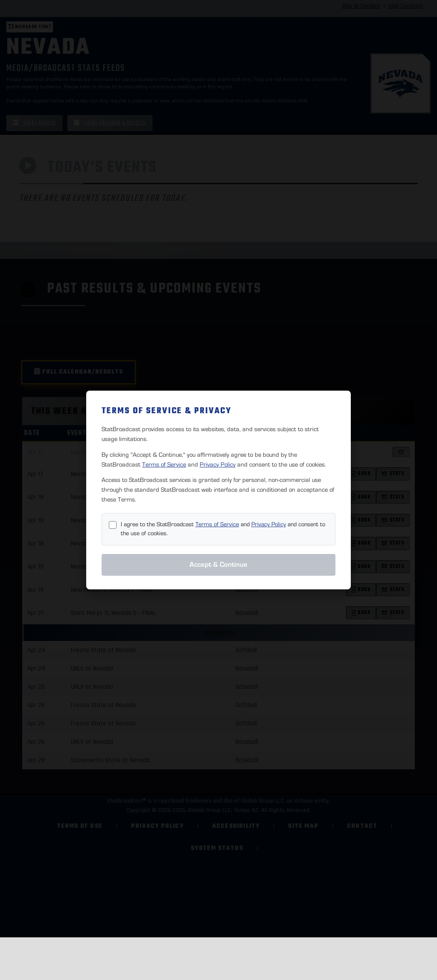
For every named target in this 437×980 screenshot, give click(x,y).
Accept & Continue (218, 565)
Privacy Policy (218, 465)
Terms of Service (164, 465)
